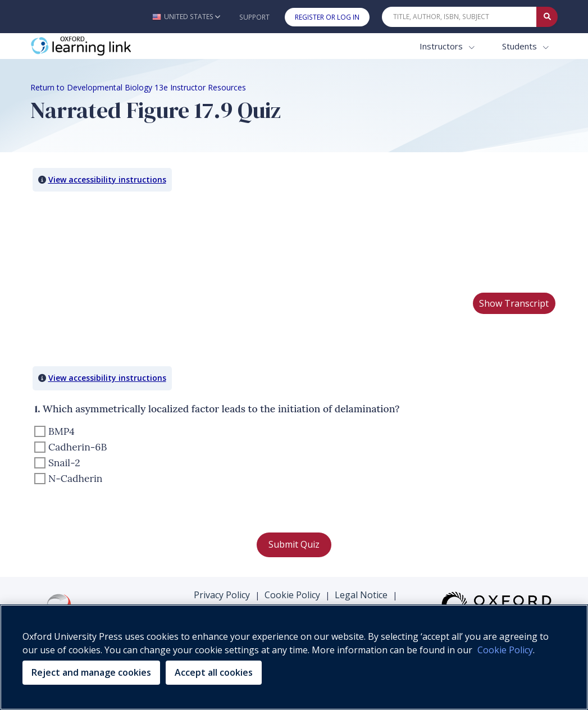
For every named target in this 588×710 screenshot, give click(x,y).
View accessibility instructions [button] (107, 179)
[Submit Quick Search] (547, 17)
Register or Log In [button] (327, 17)
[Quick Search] (459, 17)
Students (521, 46)
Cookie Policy (292, 595)
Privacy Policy (222, 595)
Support (254, 17)
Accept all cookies (214, 672)
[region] (294, 657)
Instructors (442, 46)
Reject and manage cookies (91, 672)
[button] (186, 17)
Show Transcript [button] (514, 303)
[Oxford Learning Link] (115, 46)
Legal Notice (361, 595)
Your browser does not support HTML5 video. (115, 242)
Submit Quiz (294, 544)
